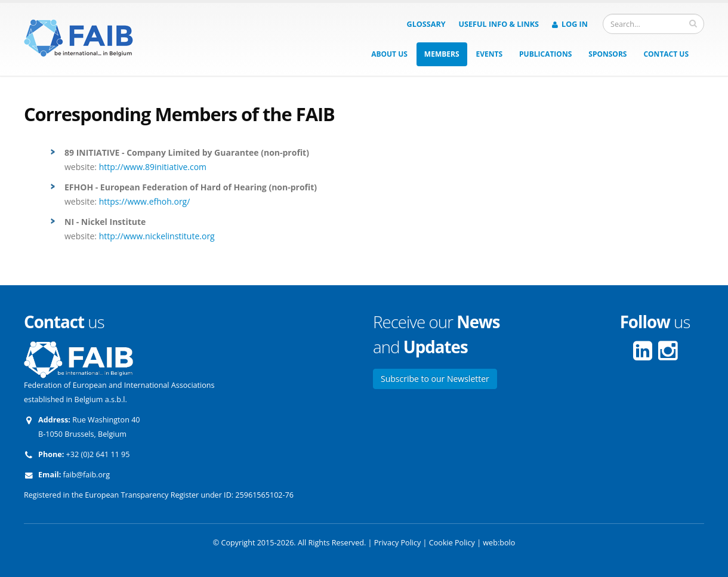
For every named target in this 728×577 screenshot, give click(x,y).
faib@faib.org (87, 475)
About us (389, 54)
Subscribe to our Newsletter (435, 379)
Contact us (666, 54)
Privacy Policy (398, 543)
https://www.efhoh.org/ (145, 201)
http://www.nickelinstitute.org (157, 236)
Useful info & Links (499, 24)
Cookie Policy (452, 543)
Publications (545, 54)
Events (490, 54)
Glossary (426, 24)
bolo (507, 543)
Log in (570, 24)
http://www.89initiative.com (153, 167)
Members (442, 54)
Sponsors (607, 54)
